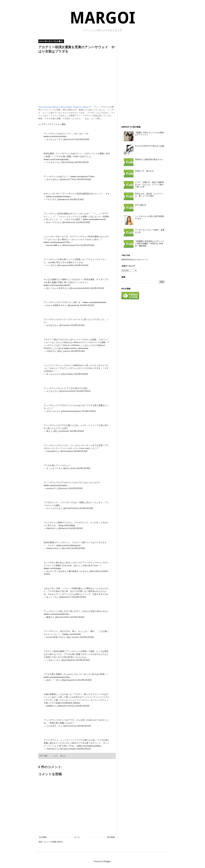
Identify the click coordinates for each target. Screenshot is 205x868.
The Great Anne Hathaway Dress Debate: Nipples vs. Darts (63, 107)
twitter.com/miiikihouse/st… (95, 219)
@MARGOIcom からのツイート (135, 260)
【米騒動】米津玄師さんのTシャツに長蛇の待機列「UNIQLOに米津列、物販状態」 (150, 243)
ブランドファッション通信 (54, 124)
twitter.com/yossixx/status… (56, 485)
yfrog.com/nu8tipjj (67, 525)
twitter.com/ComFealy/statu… (57, 159)
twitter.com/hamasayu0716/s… (58, 242)
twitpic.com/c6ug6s (52, 568)
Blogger (107, 861)
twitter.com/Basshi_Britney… (69, 703)
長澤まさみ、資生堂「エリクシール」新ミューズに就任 (149, 195)
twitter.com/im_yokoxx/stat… (77, 348)
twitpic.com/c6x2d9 (72, 634)
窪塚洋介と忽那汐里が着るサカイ (149, 159)
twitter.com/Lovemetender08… (58, 285)
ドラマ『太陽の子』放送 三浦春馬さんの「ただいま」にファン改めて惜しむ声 (149, 185)
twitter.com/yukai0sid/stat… (95, 302)
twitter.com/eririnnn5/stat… (56, 136)
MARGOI (103, 18)
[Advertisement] (142, 81)
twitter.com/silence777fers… (84, 176)
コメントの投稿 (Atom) (53, 842)
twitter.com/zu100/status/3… (69, 545)
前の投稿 (111, 837)
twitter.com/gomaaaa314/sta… (58, 677)
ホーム (77, 837)
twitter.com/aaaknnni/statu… (59, 196)
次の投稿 (43, 837)
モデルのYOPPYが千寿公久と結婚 (150, 146)
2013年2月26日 (82, 139)
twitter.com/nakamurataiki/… (90, 746)
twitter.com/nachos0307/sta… (57, 614)
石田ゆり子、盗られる (144, 171)
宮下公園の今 (141, 205)
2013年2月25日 (82, 162)
